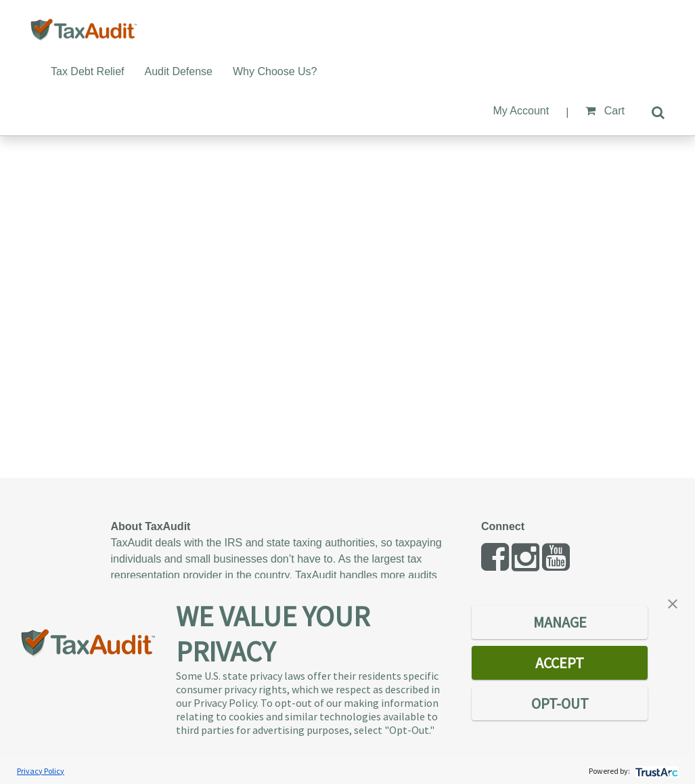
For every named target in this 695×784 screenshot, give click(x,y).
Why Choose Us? (275, 71)
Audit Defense (179, 71)
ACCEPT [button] (560, 663)
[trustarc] (655, 771)
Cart (605, 111)
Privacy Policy (41, 771)
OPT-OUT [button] (560, 703)
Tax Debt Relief (88, 71)
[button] (673, 603)
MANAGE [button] (560, 622)
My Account (521, 111)
